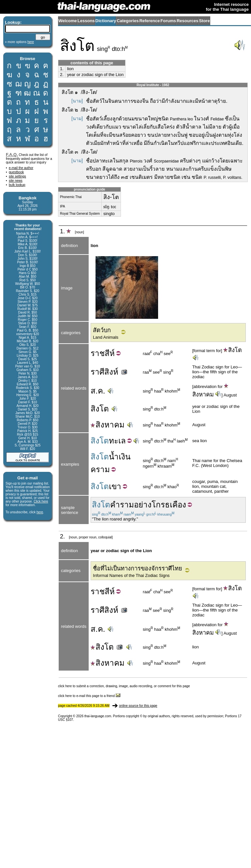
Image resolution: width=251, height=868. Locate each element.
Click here (41, 501)
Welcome (68, 21)
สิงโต (233, 350)
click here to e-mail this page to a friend (89, 696)
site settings (17, 176)
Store (204, 21)
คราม (100, 469)
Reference (149, 21)
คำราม (122, 505)
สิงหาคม (108, 425)
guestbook (16, 172)
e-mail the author (21, 168)
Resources (187, 21)
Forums (168, 21)
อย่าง (143, 505)
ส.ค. (98, 391)
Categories (128, 21)
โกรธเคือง (169, 505)
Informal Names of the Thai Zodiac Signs (131, 575)
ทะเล (117, 441)
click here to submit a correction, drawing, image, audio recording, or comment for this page (124, 686)
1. (62, 69)
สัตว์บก (102, 330)
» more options (19, 42)
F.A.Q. (12, 155)
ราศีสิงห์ (110, 372)
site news (16, 181)
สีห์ (110, 353)
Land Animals (106, 337)
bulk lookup (17, 185)
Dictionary (106, 21)
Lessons (86, 21)
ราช (98, 353)
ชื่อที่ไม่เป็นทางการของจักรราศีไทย (138, 568)
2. (62, 75)
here (40, 512)
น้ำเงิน (120, 457)
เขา (115, 486)
